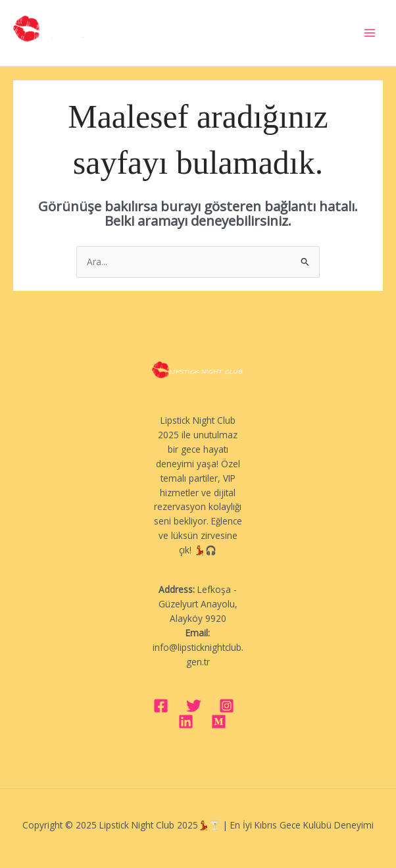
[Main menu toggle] (370, 33)
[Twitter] (194, 706)
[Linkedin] (186, 722)
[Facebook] (161, 706)
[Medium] (219, 722)
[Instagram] (227, 706)
